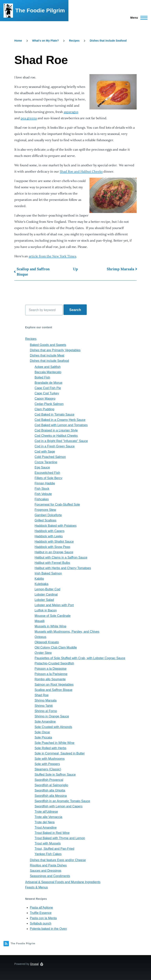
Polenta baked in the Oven (48, 929)
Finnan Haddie (45, 483)
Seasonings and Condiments (50, 876)
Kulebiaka (41, 584)
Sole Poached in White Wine (55, 743)
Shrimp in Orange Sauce (52, 716)
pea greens (29, 118)
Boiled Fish (42, 377)
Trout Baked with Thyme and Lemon (60, 838)
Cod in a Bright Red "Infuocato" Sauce (61, 441)
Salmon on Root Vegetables (54, 685)
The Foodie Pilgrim (40, 10)
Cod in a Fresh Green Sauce (55, 446)
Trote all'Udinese (46, 812)
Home (18, 41)
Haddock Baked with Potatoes (56, 526)
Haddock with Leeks (49, 536)
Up (75, 269)
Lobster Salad (44, 600)
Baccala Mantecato (48, 372)
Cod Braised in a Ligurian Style (56, 430)
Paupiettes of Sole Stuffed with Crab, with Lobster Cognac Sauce (80, 658)
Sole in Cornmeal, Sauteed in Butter (60, 753)
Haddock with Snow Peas (52, 547)
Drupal (35, 964)
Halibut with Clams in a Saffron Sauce (61, 557)
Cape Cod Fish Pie (48, 388)
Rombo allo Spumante (50, 679)
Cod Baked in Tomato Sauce (55, 414)
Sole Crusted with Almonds (53, 727)
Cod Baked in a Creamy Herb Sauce (60, 420)
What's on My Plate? (46, 41)
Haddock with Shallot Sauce (54, 542)
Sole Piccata (43, 738)
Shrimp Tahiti (44, 706)
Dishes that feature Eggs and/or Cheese (58, 860)
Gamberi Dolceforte (48, 515)
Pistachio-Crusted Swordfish (54, 663)
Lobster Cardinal (46, 595)
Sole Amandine (45, 722)
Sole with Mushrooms (50, 759)
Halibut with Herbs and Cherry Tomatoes (63, 568)
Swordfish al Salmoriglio (51, 785)
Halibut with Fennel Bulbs (52, 563)
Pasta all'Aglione (41, 908)
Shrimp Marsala (120, 269)
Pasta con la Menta (43, 918)
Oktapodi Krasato (47, 642)
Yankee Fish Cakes (48, 854)
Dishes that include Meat (47, 355)
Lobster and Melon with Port (54, 605)
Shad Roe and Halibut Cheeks (81, 171)
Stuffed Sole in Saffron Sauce (55, 775)
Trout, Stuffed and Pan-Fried (54, 849)
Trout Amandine (46, 828)
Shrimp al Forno (46, 711)
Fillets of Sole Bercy (48, 478)
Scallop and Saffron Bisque (33, 272)
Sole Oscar (42, 732)
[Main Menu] (138, 18)
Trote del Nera (45, 822)
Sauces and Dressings (46, 871)
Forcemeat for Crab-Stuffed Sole (57, 505)
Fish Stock (42, 489)
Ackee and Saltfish (48, 367)
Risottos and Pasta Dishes (48, 865)
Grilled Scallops (46, 520)
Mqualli (40, 621)
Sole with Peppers (47, 764)
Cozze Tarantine (46, 462)
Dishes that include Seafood (108, 41)
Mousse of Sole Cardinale (53, 616)
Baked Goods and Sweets (48, 345)
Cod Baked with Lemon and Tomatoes (61, 425)
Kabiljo (39, 579)
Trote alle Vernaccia (48, 817)
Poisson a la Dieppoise (51, 669)
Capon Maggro (45, 399)
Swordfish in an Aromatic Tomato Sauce (62, 801)
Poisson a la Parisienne (51, 674)
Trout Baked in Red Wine (52, 833)
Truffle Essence (41, 913)
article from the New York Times (52, 256)
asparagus (71, 112)
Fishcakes (42, 499)
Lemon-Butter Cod (47, 589)
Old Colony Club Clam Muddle (56, 647)
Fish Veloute (43, 494)
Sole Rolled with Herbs (51, 748)
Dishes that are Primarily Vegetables (55, 350)
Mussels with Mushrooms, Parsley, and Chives (67, 632)
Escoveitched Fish (47, 473)
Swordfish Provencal (49, 780)
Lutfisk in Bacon (46, 610)
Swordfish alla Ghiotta (50, 790)
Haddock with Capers (50, 531)
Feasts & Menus (37, 887)
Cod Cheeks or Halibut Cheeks (56, 436)
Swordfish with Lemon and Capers (59, 806)
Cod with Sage (45, 452)
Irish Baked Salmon (48, 573)
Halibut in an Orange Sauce (54, 552)
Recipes (74, 41)
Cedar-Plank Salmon (49, 404)
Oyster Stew (43, 653)
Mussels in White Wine (51, 626)
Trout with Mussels (48, 843)
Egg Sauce (42, 467)
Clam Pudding (45, 409)
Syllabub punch (41, 923)
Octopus (41, 637)
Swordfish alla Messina (51, 796)
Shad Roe (42, 695)
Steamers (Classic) (48, 769)
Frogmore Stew (45, 510)
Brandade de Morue (48, 383)
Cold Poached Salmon (50, 457)
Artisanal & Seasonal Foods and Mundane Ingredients (63, 882)
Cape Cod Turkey (47, 393)
